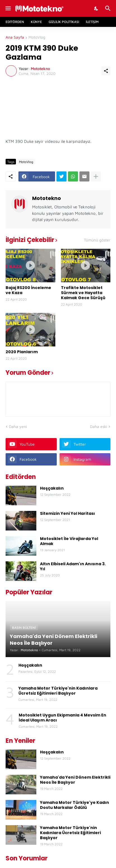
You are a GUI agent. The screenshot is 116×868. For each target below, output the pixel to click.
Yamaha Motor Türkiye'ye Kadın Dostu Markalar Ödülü (74, 805)
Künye (36, 22)
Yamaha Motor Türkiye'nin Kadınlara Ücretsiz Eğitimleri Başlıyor (58, 691)
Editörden (15, 22)
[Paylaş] (106, 71)
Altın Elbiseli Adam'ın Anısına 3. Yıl (73, 566)
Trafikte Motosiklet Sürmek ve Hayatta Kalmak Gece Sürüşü (83, 293)
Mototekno (47, 198)
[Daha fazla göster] (96, 176)
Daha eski (99, 426)
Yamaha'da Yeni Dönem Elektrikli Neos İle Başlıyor (75, 780)
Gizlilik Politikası (64, 22)
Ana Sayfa (15, 37)
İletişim (92, 22)
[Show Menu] (8, 8)
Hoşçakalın (52, 488)
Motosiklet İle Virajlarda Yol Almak (69, 541)
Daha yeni (18, 426)
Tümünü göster (97, 240)
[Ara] (109, 8)
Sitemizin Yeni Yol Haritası (68, 513)
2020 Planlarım (22, 352)
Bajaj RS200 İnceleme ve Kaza (28, 290)
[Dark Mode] (96, 8)
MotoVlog (37, 37)
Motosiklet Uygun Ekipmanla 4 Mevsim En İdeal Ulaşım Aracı (62, 718)
